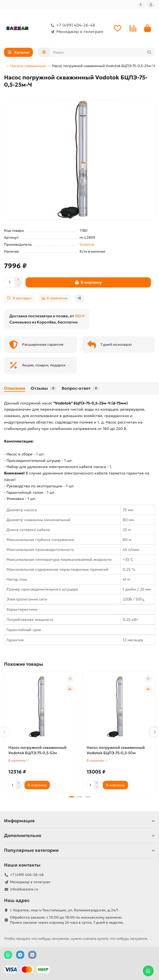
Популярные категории (79, 850)
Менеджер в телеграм (76, 32)
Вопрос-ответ (80, 388)
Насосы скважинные (28, 66)
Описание (15, 388)
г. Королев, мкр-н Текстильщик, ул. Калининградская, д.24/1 (64, 910)
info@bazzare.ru (24, 889)
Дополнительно (79, 835)
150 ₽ (80, 316)
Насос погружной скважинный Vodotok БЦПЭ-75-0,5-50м (116, 750)
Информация (79, 821)
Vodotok (87, 244)
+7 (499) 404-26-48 (72, 25)
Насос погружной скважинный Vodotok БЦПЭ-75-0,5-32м (37, 750)
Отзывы (43, 388)
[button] (5, 732)
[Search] (103, 52)
